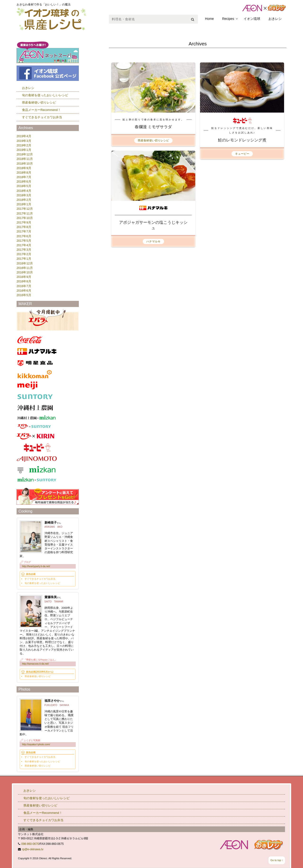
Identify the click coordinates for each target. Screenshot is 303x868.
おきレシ (275, 19)
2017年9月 (24, 222)
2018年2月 (24, 200)
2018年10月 (25, 164)
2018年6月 (24, 182)
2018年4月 (24, 191)
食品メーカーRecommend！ (41, 110)
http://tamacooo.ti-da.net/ (35, 664)
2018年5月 (24, 186)
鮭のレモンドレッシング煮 (242, 140)
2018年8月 (24, 173)
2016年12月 (25, 263)
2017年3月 (24, 250)
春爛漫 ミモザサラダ (153, 127)
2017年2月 (24, 254)
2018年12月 (25, 154)
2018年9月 (24, 168)
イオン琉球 (252, 19)
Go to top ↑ (277, 860)
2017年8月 (24, 227)
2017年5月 (24, 241)
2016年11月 (25, 268)
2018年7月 (24, 177)
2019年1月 (24, 150)
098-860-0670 (30, 844)
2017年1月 (24, 259)
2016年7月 (24, 286)
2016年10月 (25, 272)
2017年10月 (25, 218)
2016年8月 (24, 281)
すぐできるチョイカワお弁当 (42, 117)
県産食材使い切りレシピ (153, 140)
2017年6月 (24, 236)
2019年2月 (24, 145)
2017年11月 (25, 213)
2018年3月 (24, 195)
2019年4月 (24, 136)
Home (209, 19)
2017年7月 (24, 231)
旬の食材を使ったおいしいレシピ (45, 95)
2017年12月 (25, 209)
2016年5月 (24, 295)
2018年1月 (24, 204)
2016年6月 (24, 291)
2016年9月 (24, 277)
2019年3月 (24, 141)
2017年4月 (24, 245)
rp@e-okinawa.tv (33, 849)
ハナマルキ (153, 241)
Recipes (228, 19)
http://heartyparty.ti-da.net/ (36, 566)
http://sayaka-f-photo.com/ (36, 744)
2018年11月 (25, 159)
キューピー (242, 154)
